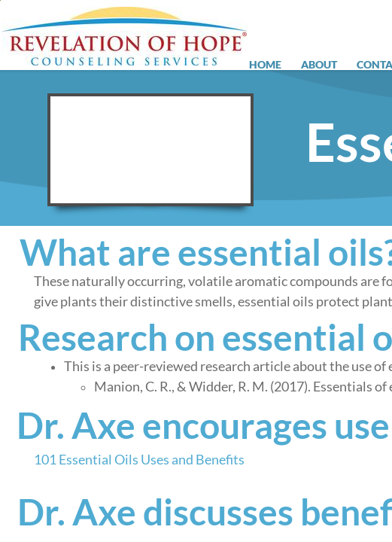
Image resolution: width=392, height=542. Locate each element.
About (319, 65)
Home (265, 65)
